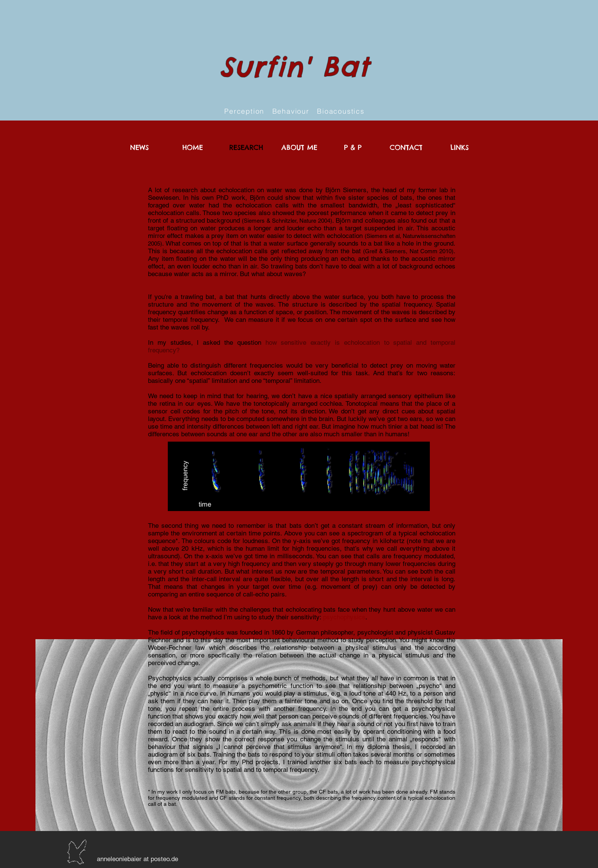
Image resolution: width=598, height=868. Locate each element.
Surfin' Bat (295, 67)
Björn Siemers (346, 190)
